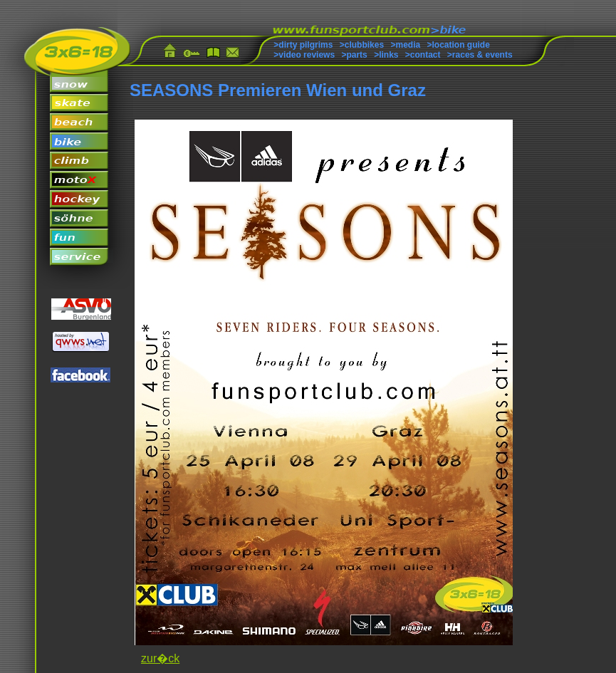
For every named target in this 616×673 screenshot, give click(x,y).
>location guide (459, 45)
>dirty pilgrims (303, 45)
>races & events (480, 55)
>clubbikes (362, 45)
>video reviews (304, 55)
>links (386, 55)
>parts (354, 55)
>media (405, 45)
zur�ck (160, 658)
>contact (423, 55)
